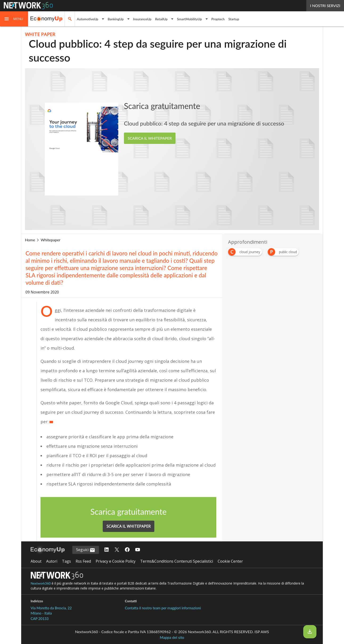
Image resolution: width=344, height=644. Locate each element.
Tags (66, 561)
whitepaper (51, 240)
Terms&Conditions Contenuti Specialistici (177, 561)
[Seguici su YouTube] (138, 550)
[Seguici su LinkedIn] (106, 550)
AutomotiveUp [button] (88, 19)
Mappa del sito (172, 637)
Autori (52, 561)
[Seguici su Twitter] (117, 550)
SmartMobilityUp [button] (189, 19)
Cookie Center (230, 561)
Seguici (86, 550)
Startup (234, 19)
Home (30, 240)
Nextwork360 (41, 583)
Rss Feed (83, 561)
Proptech (218, 19)
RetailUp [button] (161, 19)
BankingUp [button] (116, 19)
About (36, 561)
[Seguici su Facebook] (127, 550)
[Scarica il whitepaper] (310, 632)
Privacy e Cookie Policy (116, 561)
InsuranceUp (142, 19)
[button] (14, 19)
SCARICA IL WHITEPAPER (150, 138)
